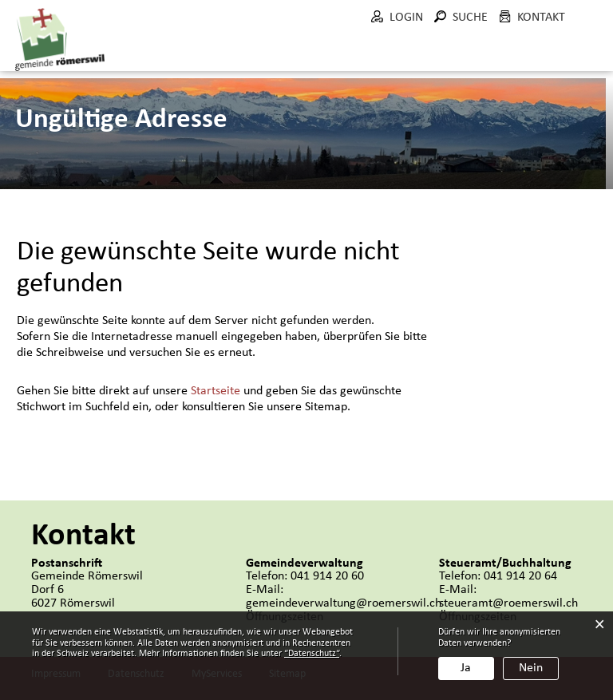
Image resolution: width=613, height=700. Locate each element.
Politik (305, 55)
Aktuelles (149, 55)
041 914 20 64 (520, 575)
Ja (466, 668)
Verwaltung (391, 55)
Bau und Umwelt (481, 71)
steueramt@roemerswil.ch (508, 602)
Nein (531, 668)
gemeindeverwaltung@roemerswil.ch (344, 602)
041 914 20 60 (327, 575)
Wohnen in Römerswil (566, 63)
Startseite (216, 390)
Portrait (232, 55)
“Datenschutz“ (312, 654)
